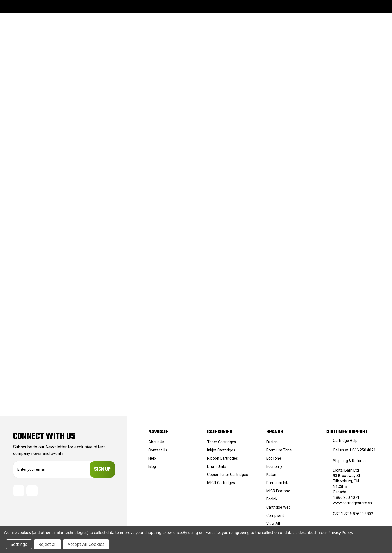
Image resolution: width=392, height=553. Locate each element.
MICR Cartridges (221, 483)
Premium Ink (277, 483)
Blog (152, 466)
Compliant (275, 515)
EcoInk (272, 499)
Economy (274, 466)
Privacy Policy (340, 532)
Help (152, 458)
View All (273, 524)
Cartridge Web (278, 507)
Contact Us (158, 450)
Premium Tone (279, 450)
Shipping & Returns (349, 461)
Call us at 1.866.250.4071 (354, 450)
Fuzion (272, 442)
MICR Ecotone (278, 491)
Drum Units (217, 466)
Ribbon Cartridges (223, 458)
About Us (156, 442)
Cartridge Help (345, 441)
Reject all (48, 544)
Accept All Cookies (86, 544)
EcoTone (274, 458)
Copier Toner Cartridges (228, 475)
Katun (271, 475)
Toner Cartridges (222, 442)
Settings (19, 544)
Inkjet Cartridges (221, 450)
